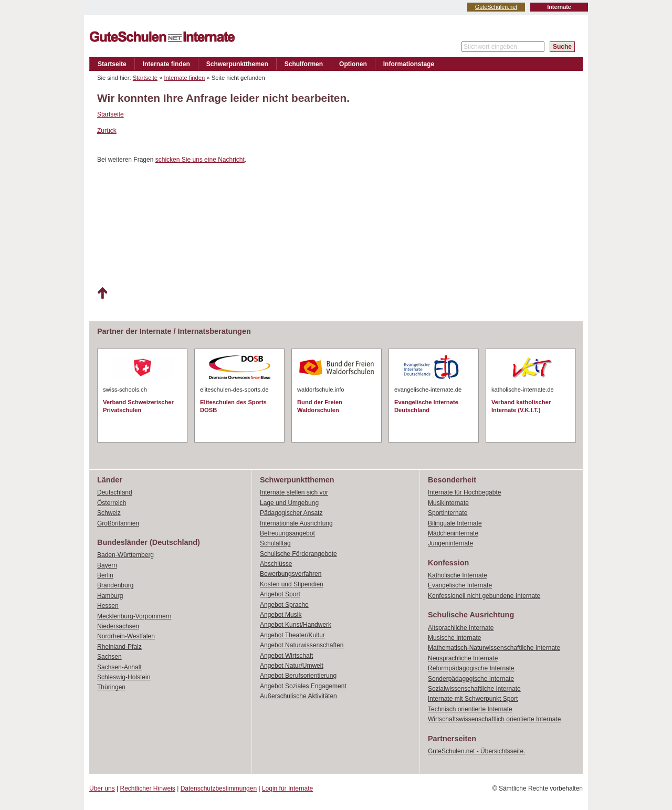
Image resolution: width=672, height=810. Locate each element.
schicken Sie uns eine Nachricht (200, 160)
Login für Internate (287, 788)
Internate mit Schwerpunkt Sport (473, 699)
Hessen (108, 606)
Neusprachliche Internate (463, 658)
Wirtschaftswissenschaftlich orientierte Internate (494, 719)
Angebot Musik (281, 615)
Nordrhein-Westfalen (126, 636)
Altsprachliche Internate (461, 628)
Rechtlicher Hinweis (148, 788)
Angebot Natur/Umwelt (292, 666)
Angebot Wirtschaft (286, 656)
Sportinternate (448, 513)
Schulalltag (275, 543)
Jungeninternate (450, 543)
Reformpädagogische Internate (471, 668)
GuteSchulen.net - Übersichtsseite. (476, 751)
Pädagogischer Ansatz (291, 513)
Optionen (353, 64)
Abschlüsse (276, 564)
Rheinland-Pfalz (119, 647)
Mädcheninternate (453, 533)
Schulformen (304, 64)
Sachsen (109, 657)
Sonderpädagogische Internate (471, 679)
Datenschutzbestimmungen (219, 788)
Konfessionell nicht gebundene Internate (484, 596)
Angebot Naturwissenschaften (302, 645)
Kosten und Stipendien (292, 584)
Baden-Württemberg (125, 555)
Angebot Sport (280, 594)
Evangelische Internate (460, 585)
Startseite (112, 64)
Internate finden (166, 64)
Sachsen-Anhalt (119, 667)
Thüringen (111, 687)
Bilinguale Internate (455, 523)
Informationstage (409, 64)
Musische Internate (454, 638)
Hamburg (110, 596)
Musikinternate (448, 503)
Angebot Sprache (284, 605)
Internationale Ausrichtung (296, 523)
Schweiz (109, 513)
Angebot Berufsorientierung (298, 676)
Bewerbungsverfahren (291, 574)
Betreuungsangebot (287, 533)
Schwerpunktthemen (237, 64)
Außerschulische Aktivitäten (298, 696)
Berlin (105, 575)
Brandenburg (115, 585)
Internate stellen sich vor (294, 492)
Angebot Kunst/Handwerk (296, 625)
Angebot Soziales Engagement (303, 686)
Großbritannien (118, 523)
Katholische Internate (458, 575)
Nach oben (102, 293)
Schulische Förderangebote (298, 554)
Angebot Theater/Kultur (292, 635)
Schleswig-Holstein (124, 677)
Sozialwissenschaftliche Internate (474, 689)
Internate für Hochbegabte (464, 492)
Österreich (112, 503)
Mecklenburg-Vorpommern (134, 616)
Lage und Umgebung (289, 503)
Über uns (102, 788)
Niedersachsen (118, 626)
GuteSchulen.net (496, 7)
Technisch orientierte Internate (470, 709)
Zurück (107, 131)
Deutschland (115, 492)
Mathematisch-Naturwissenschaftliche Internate (494, 648)
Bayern (107, 565)
